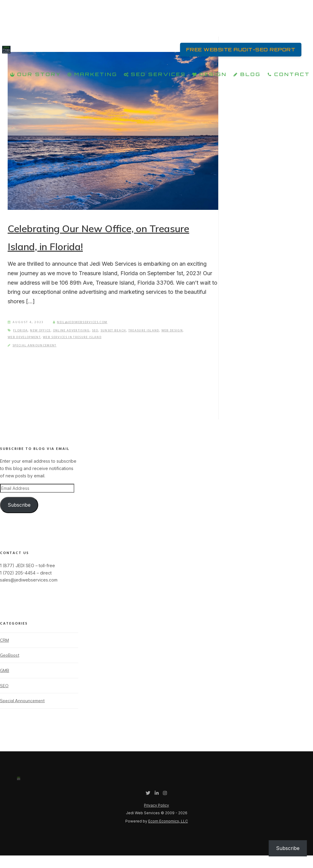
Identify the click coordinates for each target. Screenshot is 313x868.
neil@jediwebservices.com (83, 333)
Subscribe (19, 516)
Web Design (186, 341)
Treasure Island (155, 341)
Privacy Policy (156, 818)
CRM (4, 651)
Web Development (26, 348)
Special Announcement (37, 356)
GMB (5, 682)
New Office (43, 341)
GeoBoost (10, 666)
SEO (103, 341)
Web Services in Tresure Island (78, 348)
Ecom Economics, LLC (168, 834)
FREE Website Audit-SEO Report (237, 50)
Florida (21, 341)
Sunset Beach (122, 341)
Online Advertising (77, 341)
